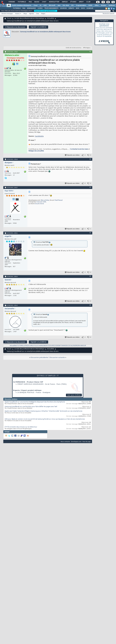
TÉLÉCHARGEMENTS (51, 8)
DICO (83, 8)
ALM (45, 5)
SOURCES (63, 8)
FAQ (30, 2)
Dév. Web (66, 5)
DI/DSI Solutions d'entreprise (22, 5)
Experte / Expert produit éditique (27, 390)
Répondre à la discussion (15, 27)
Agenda (31, 14)
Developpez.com (76, 441)
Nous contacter (65, 441)
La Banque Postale (26, 392)
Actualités (51, 18)
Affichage (86, 48)
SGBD (90, 5)
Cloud (35, 5)
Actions (17, 14)
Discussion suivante (57, 358)
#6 (90, 305)
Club (88, 2)
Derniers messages (7, 14)
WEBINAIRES (31, 8)
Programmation (81, 5)
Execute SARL (41, 202)
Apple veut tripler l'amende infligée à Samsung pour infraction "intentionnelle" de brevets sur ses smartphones (43, 411)
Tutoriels (22, 2)
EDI (72, 5)
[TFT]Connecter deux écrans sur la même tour (21, 427)
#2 (90, 159)
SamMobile (39, 136)
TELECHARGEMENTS (42, 346)
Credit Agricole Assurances (30, 384)
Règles (43, 14)
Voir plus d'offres (74, 395)
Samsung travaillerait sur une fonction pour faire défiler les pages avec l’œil (31, 407)
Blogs (37, 2)
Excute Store (39, 204)
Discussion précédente (39, 358)
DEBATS (59, 346)
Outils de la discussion (73, 48)
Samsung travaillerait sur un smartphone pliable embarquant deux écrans (45, 32)
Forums (12, 2)
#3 (90, 187)
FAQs (27, 346)
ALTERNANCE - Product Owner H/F (28, 382)
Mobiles (104, 5)
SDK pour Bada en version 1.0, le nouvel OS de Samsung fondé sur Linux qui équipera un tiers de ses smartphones (45, 419)
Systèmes (112, 5)
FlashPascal (58, 200)
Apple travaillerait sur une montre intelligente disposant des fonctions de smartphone (35, 402)
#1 (90, 52)
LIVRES (40, 8)
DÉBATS (71, 8)
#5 (90, 276)
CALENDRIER (74, 346)
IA (40, 5)
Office (97, 5)
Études (73, 2)
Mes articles (45, 200)
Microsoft (52, 5)
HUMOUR (90, 8)
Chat (44, 2)
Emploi (65, 2)
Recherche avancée (109, 14)
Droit (81, 2)
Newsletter (54, 2)
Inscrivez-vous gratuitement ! (46, 11)
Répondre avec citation (72, 155)
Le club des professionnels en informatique (29, 18)
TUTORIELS (17, 8)
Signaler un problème (38, 27)
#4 (90, 233)
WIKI (78, 8)
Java (59, 5)
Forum (9, 18)
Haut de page (87, 441)
